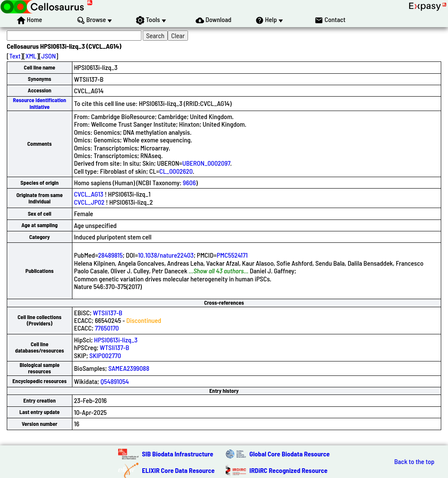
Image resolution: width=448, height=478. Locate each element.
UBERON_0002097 (206, 163)
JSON (49, 56)
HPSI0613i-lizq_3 (116, 340)
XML (31, 56)
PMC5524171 (232, 255)
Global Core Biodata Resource (290, 454)
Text (15, 56)
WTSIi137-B (108, 313)
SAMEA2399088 (129, 368)
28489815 (111, 255)
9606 (189, 182)
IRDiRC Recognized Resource (288, 470)
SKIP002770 (105, 355)
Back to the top (414, 461)
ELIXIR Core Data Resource (178, 470)
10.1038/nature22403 (166, 255)
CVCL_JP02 (89, 202)
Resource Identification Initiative (39, 103)
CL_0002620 (176, 171)
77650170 (107, 328)
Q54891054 (115, 381)
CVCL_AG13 (89, 194)
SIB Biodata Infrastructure (177, 454)
